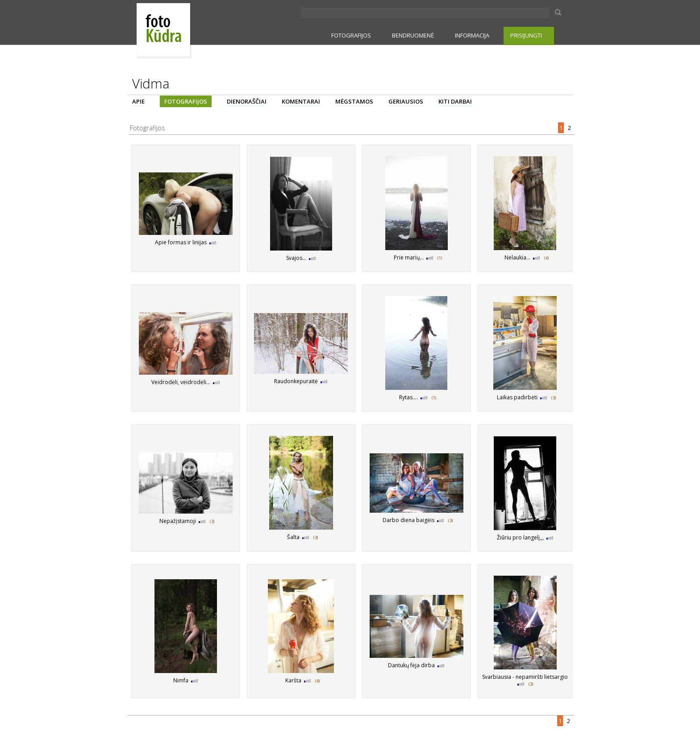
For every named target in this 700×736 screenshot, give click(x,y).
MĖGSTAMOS (354, 101)
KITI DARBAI (455, 101)
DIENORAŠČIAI (247, 101)
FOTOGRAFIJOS (351, 35)
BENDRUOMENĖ (413, 35)
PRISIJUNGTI (526, 35)
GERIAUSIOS (406, 101)
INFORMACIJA (472, 35)
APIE (138, 101)
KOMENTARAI (301, 101)
